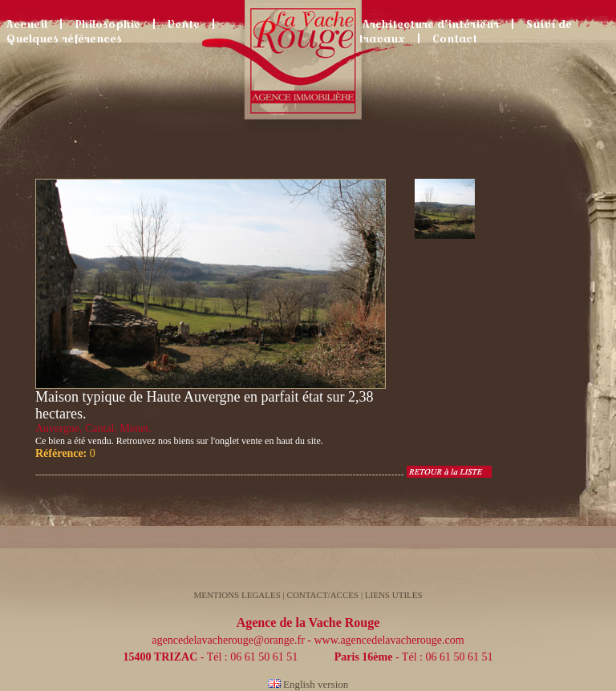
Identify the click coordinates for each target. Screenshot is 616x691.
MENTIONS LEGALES (237, 595)
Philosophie (107, 24)
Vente (184, 24)
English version (308, 684)
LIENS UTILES (394, 595)
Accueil (27, 24)
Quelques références (64, 38)
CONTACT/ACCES (324, 595)
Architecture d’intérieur (431, 24)
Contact (455, 38)
